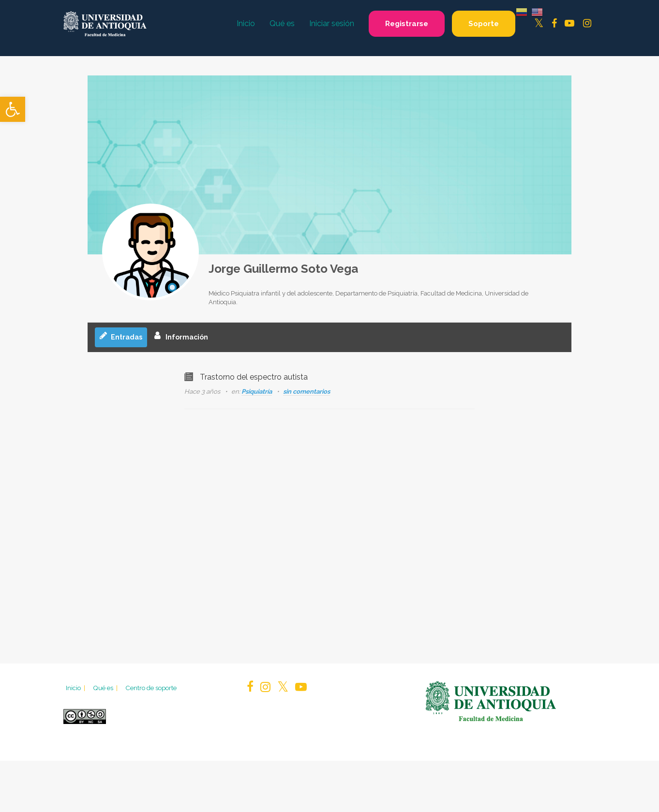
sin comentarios (307, 391)
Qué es (106, 688)
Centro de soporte (151, 688)
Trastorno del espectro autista (254, 377)
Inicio (76, 688)
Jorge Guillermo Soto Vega (283, 269)
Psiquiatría (257, 391)
